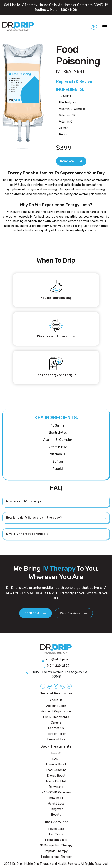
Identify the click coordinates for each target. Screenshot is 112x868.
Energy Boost (56, 776)
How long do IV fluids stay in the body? (34, 518)
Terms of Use (56, 739)
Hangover (56, 809)
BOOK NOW (69, 10)
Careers (56, 723)
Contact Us (56, 728)
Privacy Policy (56, 734)
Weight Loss (56, 804)
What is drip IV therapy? (24, 501)
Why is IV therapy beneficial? (27, 534)
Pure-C (56, 753)
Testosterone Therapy (56, 857)
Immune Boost (56, 764)
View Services (74, 613)
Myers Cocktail (56, 781)
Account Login (56, 706)
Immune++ (56, 798)
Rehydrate (56, 787)
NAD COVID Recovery (56, 793)
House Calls (56, 829)
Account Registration (56, 711)
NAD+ (56, 759)
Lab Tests (56, 834)
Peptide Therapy (56, 851)
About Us (56, 700)
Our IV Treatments (56, 717)
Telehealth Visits (56, 840)
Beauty (56, 815)
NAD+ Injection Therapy (56, 846)
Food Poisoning (56, 770)
